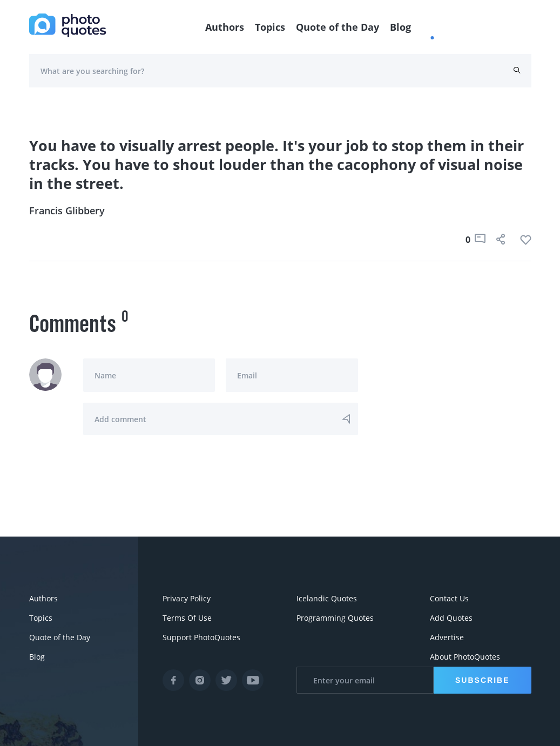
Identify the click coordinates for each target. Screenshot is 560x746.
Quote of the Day (338, 27)
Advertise (447, 637)
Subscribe (482, 680)
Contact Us (449, 598)
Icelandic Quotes (327, 598)
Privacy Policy (187, 598)
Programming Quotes (335, 618)
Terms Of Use (187, 618)
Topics (270, 27)
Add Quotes (451, 618)
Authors (225, 27)
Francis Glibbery (67, 211)
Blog (400, 27)
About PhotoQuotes (465, 657)
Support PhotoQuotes (201, 637)
